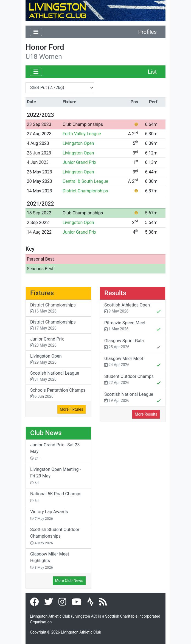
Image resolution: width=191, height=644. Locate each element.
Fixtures (42, 293)
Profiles (148, 32)
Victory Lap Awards (49, 515)
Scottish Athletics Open (133, 309)
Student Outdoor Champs (133, 380)
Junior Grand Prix (79, 162)
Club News (46, 433)
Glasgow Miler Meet (133, 362)
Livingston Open (78, 143)
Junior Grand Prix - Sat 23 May (55, 451)
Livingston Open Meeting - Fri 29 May (56, 476)
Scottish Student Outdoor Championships (55, 536)
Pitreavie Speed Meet (133, 327)
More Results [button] (146, 414)
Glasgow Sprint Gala (133, 344)
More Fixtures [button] (71, 409)
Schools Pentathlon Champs (58, 393)
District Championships (85, 191)
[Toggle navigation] (36, 32)
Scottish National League (58, 376)
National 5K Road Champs (56, 497)
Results (115, 293)
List (152, 72)
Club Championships (83, 124)
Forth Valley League (82, 134)
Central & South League (85, 181)
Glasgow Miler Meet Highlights (50, 560)
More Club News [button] (69, 581)
